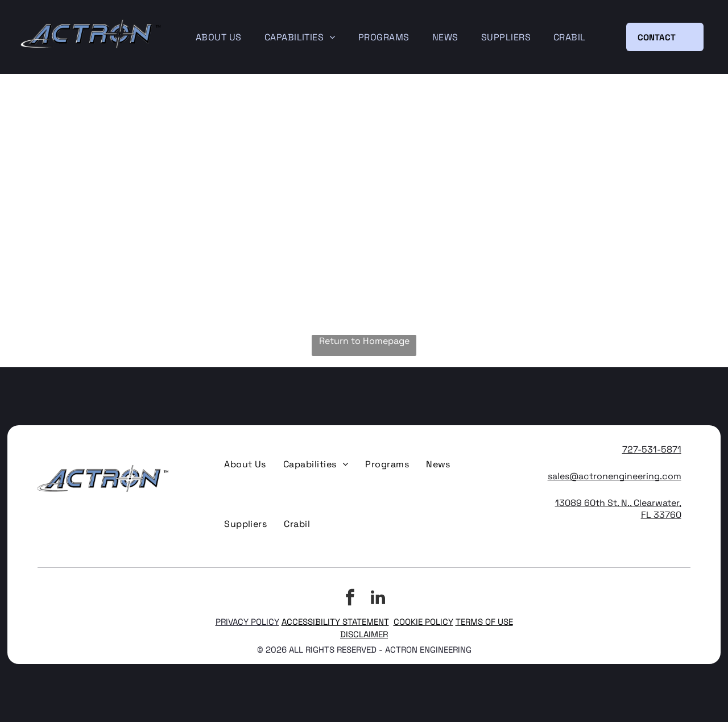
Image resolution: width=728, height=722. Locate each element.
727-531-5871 (652, 449)
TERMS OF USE (484, 622)
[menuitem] (219, 37)
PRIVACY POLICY (247, 622)
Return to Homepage (364, 341)
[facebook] (350, 599)
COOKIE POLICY (423, 622)
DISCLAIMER (364, 634)
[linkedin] (378, 599)
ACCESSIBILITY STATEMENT (335, 622)
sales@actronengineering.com (615, 476)
